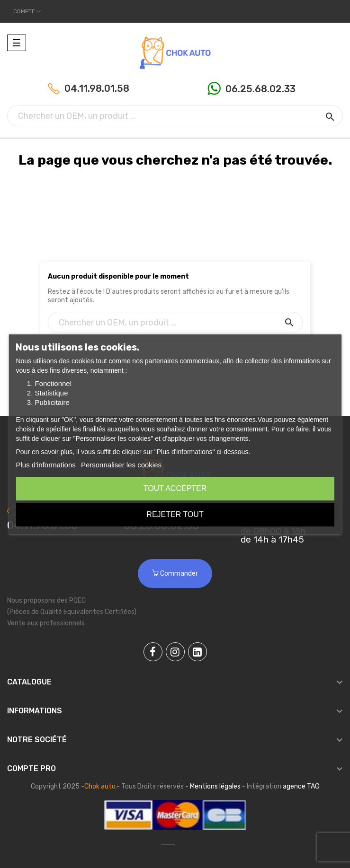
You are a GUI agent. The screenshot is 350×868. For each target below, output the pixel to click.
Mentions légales (215, 786)
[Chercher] (175, 116)
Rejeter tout (175, 514)
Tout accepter (175, 488)
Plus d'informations (45, 465)
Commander (175, 574)
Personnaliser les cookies (121, 465)
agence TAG (301, 786)
